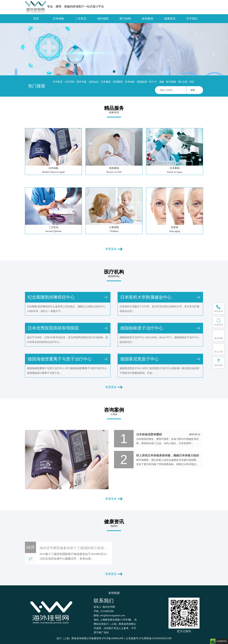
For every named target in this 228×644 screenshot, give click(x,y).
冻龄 (162, 82)
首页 (36, 19)
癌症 (192, 82)
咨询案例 (147, 19)
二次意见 (81, 19)
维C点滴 (183, 82)
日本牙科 (70, 82)
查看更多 (114, 249)
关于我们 (192, 19)
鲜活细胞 (171, 82)
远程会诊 (94, 82)
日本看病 (106, 82)
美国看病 (118, 82)
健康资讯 (170, 19)
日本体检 (58, 19)
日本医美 (58, 82)
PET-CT (153, 82)
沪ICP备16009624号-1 (114, 638)
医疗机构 (125, 19)
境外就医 (103, 19)
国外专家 (82, 82)
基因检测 (142, 82)
